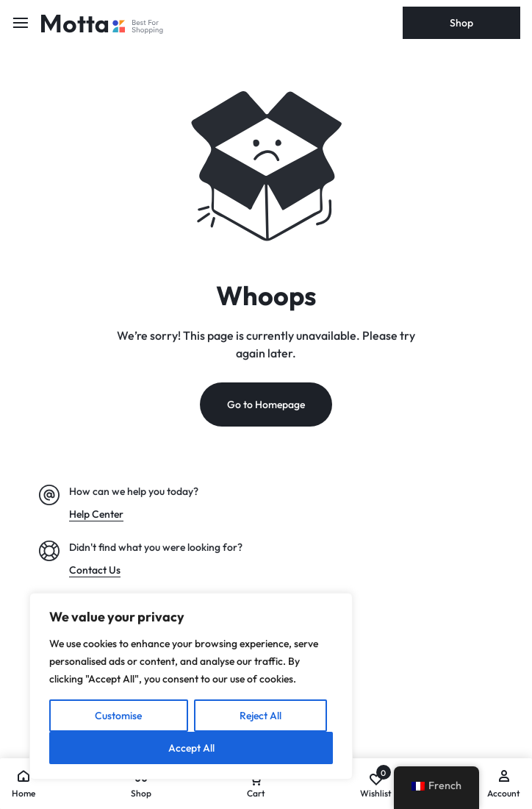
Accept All (191, 748)
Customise (118, 716)
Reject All (260, 716)
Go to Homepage (266, 404)
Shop (461, 23)
